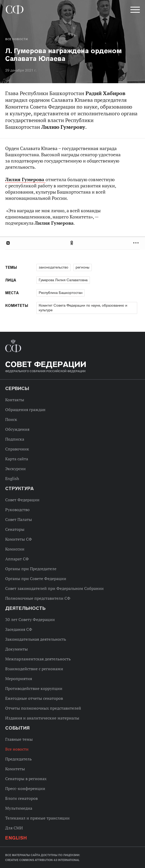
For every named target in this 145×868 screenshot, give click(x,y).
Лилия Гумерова (25, 179)
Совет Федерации (22, 500)
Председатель (18, 759)
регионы (83, 267)
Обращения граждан (25, 410)
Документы (17, 649)
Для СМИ (14, 828)
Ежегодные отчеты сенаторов (34, 698)
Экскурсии (15, 469)
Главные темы (19, 739)
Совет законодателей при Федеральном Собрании (54, 588)
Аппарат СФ (17, 559)
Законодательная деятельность (36, 639)
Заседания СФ (19, 629)
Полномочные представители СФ (38, 598)
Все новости (16, 39)
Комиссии (15, 549)
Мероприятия (19, 679)
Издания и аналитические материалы (42, 718)
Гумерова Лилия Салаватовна (63, 280)
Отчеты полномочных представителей (43, 708)
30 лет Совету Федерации (30, 619)
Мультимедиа (19, 808)
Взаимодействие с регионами (34, 669)
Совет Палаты (19, 519)
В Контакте (8, 243)
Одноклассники (72, 243)
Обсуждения (17, 429)
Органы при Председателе (31, 569)
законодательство (54, 267)
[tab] (72, 243)
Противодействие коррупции (34, 688)
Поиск (11, 419)
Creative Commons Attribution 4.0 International (42, 860)
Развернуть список (137, 243)
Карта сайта (17, 459)
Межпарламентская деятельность (38, 659)
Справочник (17, 449)
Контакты (15, 400)
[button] (135, 11)
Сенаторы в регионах (26, 779)
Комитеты (15, 769)
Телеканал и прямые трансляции (37, 818)
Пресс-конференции (25, 788)
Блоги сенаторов (21, 798)
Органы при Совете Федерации (36, 578)
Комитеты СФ (19, 539)
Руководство (17, 510)
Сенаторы (15, 529)
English (12, 478)
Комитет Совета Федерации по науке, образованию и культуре (83, 308)
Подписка (15, 439)
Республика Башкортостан (61, 293)
